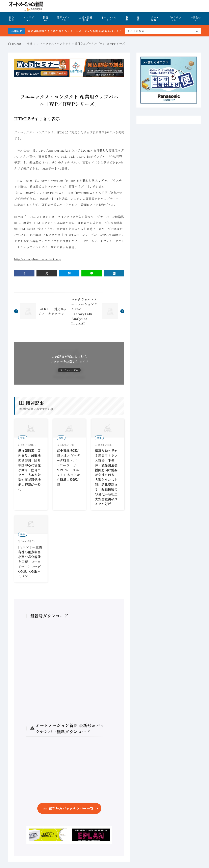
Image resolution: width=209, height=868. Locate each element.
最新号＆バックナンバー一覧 (71, 808)
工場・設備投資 (86, 19)
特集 (138, 19)
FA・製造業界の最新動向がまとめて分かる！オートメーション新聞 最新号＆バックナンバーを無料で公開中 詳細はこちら (102, 31)
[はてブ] (69, 273)
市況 (127, 19)
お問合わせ (195, 19)
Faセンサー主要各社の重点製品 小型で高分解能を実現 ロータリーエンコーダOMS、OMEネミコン (31, 562)
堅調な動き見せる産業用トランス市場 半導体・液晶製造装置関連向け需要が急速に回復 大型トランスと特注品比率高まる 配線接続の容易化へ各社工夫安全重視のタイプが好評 (106, 477)
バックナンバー (175, 19)
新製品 (45, 19)
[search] (198, 31)
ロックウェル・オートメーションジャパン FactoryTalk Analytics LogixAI (84, 311)
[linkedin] (114, 273)
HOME (11, 19)
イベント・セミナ (109, 19)
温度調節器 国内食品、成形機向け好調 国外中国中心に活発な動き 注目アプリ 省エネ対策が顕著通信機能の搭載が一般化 (29, 470)
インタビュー (29, 19)
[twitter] (47, 273)
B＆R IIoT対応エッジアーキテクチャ (53, 311)
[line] (92, 273)
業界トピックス (63, 19)
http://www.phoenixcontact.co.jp (38, 259)
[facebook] (24, 273)
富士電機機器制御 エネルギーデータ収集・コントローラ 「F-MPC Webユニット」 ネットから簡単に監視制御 (68, 468)
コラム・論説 (154, 19)
